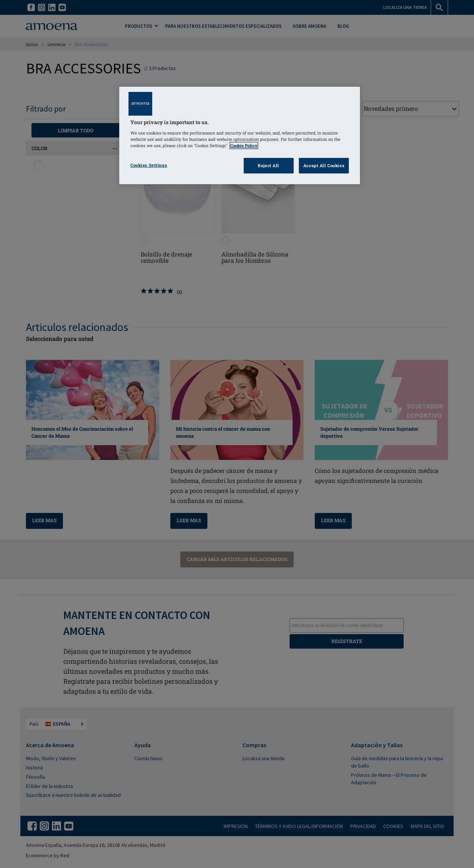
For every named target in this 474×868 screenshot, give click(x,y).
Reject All (268, 165)
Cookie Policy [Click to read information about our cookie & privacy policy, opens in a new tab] (244, 145)
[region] (240, 135)
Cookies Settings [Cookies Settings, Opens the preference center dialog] (149, 165)
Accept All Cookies (324, 165)
